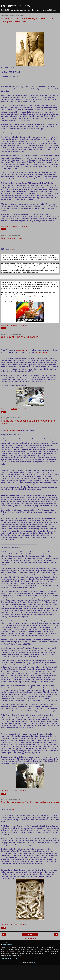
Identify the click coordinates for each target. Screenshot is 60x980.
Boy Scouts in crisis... (13, 238)
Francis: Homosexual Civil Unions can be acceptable (30, 802)
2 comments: (23, 925)
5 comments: (23, 409)
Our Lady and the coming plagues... (21, 337)
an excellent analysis (13, 430)
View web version (30, 938)
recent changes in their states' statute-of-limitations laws (21, 272)
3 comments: (23, 790)
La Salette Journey (16, 6)
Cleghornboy (7, 945)
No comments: (23, 226)
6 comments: (23, 325)
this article (51, 295)
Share (4, 229)
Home (30, 934)
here (26, 301)
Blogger (34, 963)
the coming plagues (42, 352)
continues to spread (22, 350)
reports (12, 249)
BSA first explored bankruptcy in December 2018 (24, 289)
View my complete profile (9, 958)
